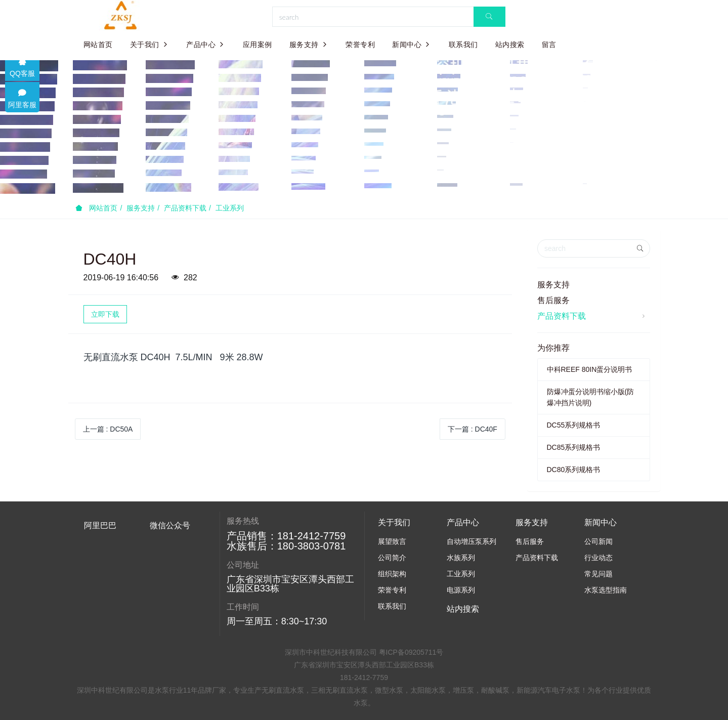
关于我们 (150, 45)
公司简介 (392, 558)
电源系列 (461, 590)
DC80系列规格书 (574, 470)
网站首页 (98, 45)
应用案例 (258, 45)
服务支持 (309, 45)
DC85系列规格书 (574, 447)
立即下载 (105, 314)
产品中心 (206, 45)
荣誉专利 (360, 45)
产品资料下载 (185, 208)
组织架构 (392, 574)
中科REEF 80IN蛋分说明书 (590, 369)
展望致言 (392, 541)
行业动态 (598, 558)
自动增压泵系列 (472, 541)
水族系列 (461, 558)
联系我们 (463, 45)
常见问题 (598, 574)
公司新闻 (598, 541)
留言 (549, 45)
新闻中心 (412, 45)
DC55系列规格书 (574, 425)
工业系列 (230, 208)
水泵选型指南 (606, 590)
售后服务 (553, 300)
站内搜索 (510, 45)
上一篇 (108, 429)
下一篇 (473, 429)
